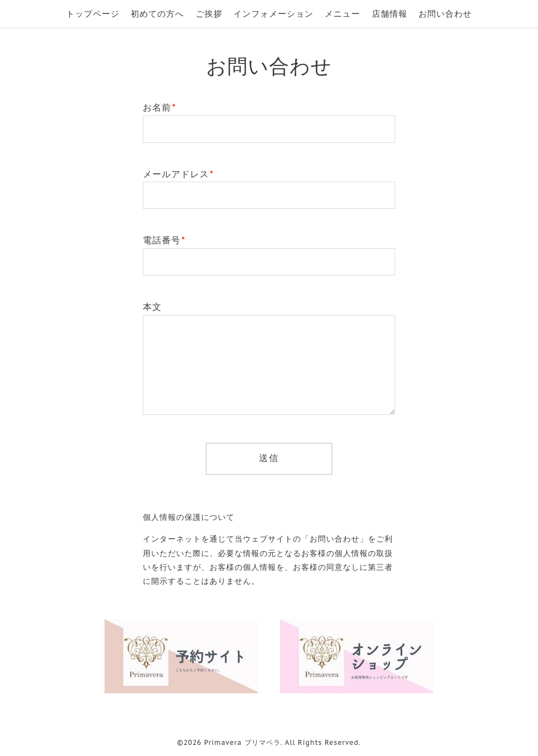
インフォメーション (273, 14)
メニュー (342, 14)
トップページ (93, 14)
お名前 (160, 107)
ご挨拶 (209, 14)
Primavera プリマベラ (242, 742)
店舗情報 (390, 14)
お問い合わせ (445, 14)
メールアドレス (178, 174)
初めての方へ (157, 14)
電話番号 (164, 240)
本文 (152, 307)
